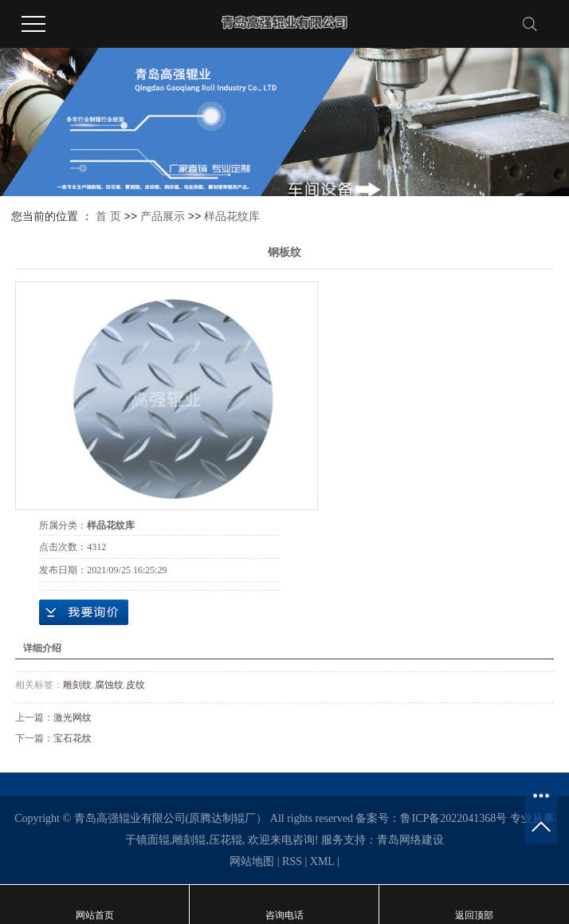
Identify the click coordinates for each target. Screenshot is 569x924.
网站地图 (252, 861)
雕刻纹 (77, 685)
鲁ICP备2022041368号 (453, 818)
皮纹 (135, 685)
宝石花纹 (73, 738)
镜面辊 (153, 840)
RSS (292, 861)
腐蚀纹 (109, 685)
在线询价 (84, 612)
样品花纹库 (232, 216)
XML (322, 861)
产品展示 (163, 216)
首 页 (108, 216)
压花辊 (226, 840)
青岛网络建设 (410, 840)
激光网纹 (73, 718)
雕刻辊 (189, 840)
